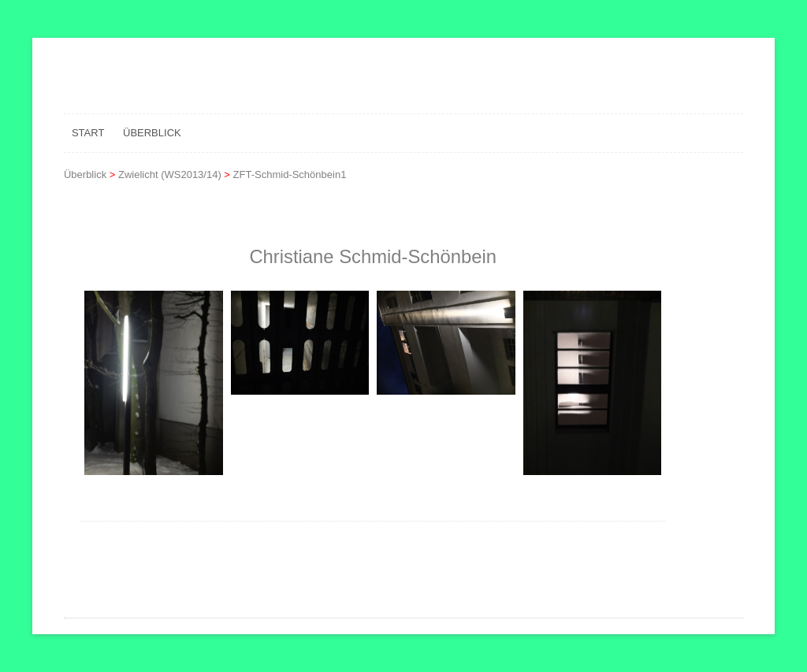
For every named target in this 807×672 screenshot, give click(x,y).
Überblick (152, 133)
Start (88, 133)
